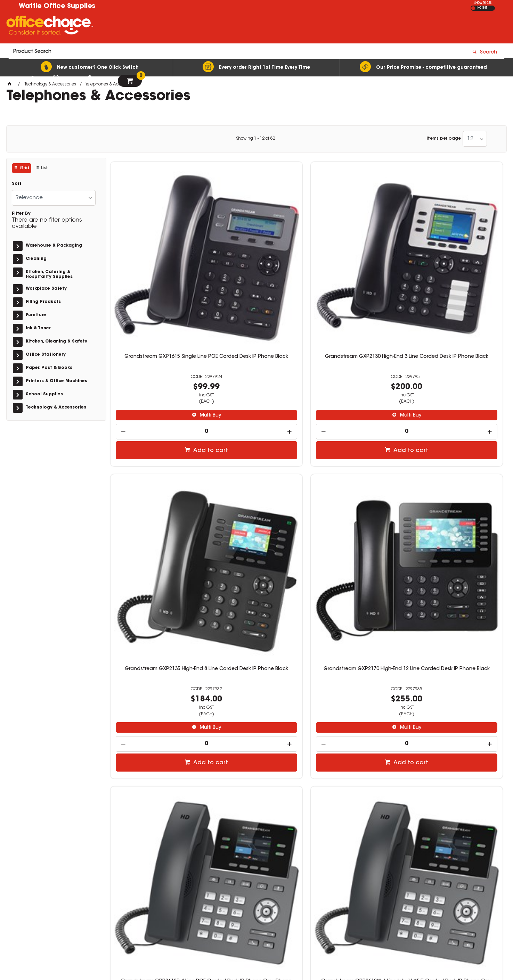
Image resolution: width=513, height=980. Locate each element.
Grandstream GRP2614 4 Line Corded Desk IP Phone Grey (457, 468)
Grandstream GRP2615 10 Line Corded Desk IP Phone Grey (156, 680)
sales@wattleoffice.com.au (394, 885)
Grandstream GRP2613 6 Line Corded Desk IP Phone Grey (356, 468)
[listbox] (475, 139)
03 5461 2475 (378, 878)
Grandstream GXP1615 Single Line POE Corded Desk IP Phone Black (156, 255)
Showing (255, 139)
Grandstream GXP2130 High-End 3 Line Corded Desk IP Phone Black (256, 255)
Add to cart (160, 346)
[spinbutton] (157, 327)
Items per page (444, 139)
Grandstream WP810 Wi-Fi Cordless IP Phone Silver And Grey (256, 680)
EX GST (473, 8)
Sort (17, 184)
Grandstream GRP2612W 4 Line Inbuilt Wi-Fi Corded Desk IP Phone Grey (256, 471)
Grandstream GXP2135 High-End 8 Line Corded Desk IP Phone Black (356, 255)
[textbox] (216, 27)
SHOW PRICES (483, 3)
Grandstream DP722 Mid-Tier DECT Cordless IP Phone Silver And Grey (457, 680)
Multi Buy (160, 311)
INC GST (482, 8)
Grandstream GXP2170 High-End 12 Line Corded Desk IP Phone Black (457, 258)
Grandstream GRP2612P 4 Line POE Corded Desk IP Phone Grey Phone (156, 468)
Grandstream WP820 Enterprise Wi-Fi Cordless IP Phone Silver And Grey (357, 683)
